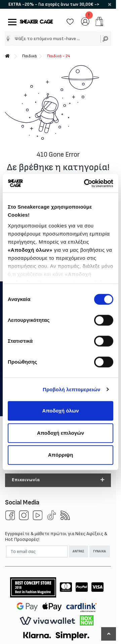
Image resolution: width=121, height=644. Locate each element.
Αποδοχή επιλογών (61, 433)
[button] (58, 480)
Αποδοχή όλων (60, 411)
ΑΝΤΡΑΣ (78, 551)
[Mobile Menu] (11, 21)
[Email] (37, 551)
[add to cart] (99, 21)
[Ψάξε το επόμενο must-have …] (55, 39)
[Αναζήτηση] (106, 39)
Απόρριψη (61, 455)
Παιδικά (29, 56)
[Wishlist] (70, 21)
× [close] (110, 4)
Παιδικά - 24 (58, 56)
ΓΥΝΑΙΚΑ (99, 551)
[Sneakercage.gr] (36, 21)
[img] (8, 39)
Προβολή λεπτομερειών (72, 389)
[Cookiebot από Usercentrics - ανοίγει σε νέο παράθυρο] (85, 183)
